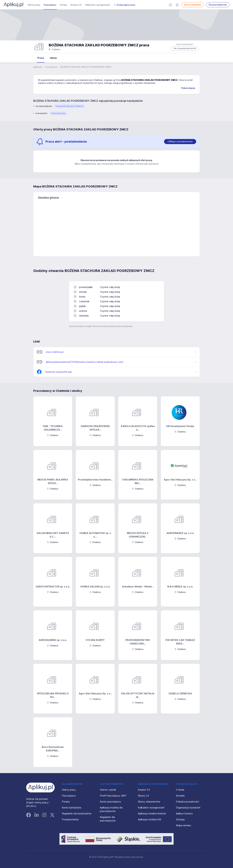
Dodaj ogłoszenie (124, 5)
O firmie (180, 790)
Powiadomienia (70, 819)
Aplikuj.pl (38, 67)
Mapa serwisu (183, 825)
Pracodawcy (50, 5)
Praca (41, 58)
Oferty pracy (34, 5)
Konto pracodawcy (110, 802)
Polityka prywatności (187, 802)
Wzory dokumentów (149, 802)
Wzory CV (143, 796)
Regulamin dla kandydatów (77, 813)
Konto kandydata (193, 5)
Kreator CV (76, 5)
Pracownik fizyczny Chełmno (70, 106)
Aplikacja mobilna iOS (149, 819)
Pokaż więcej (188, 88)
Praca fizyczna (58, 113)
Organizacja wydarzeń (188, 808)
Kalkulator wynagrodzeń (98, 5)
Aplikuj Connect (184, 813)
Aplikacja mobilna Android (152, 813)
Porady (63, 5)
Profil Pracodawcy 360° (113, 796)
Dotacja (180, 819)
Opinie (53, 58)
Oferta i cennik (108, 790)
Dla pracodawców (218, 5)
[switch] (180, 142)
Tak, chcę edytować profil (185, 48)
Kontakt (180, 796)
